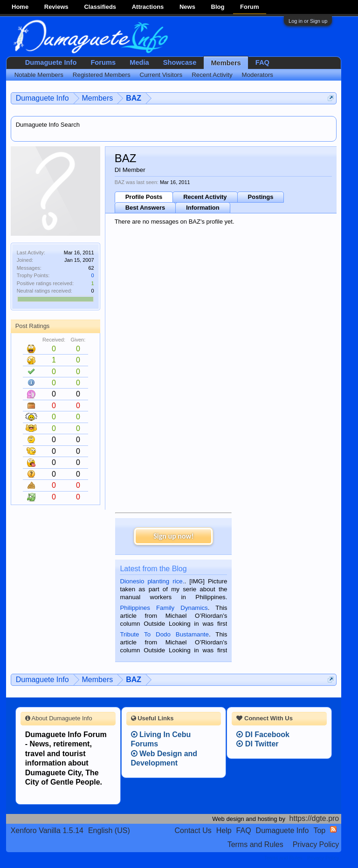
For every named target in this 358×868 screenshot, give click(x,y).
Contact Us (193, 830)
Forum (249, 7)
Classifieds (100, 7)
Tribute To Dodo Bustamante (164, 634)
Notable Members (39, 75)
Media (139, 62)
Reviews (56, 7)
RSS (333, 829)
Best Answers (145, 208)
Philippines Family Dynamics (164, 608)
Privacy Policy (316, 844)
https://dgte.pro (314, 818)
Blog (218, 7)
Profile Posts (144, 197)
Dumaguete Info (51, 62)
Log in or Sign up (308, 21)
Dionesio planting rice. (152, 581)
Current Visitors (161, 75)
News (187, 7)
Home (20, 7)
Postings (261, 197)
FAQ (262, 62)
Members (226, 63)
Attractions (148, 7)
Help (224, 830)
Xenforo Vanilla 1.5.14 (47, 830)
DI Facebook (263, 735)
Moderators (258, 75)
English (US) (109, 830)
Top (319, 830)
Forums (103, 62)
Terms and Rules (255, 844)
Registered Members (102, 75)
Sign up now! (173, 536)
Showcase (180, 62)
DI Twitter (257, 744)
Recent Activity (205, 197)
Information (203, 208)
